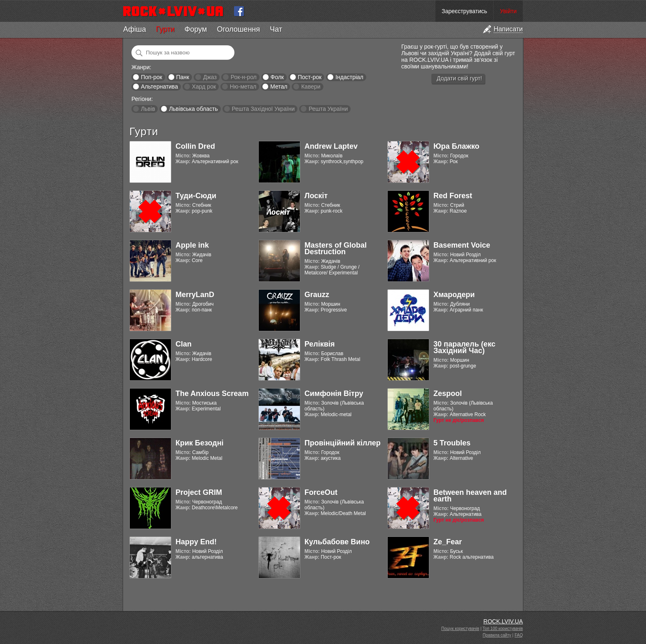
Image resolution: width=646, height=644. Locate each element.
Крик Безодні (200, 443)
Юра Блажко (456, 146)
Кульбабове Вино (337, 542)
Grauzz (317, 295)
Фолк (277, 77)
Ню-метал (243, 87)
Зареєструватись (464, 11)
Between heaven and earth (470, 496)
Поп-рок (152, 77)
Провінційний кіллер (343, 443)
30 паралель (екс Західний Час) (464, 347)
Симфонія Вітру (334, 393)
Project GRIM (199, 492)
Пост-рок (310, 77)
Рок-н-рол (244, 77)
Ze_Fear (448, 542)
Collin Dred (195, 146)
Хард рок (204, 87)
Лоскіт (316, 196)
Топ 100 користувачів (503, 629)
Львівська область (193, 109)
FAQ (519, 635)
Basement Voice (462, 245)
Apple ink (192, 245)
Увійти (508, 11)
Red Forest (453, 196)
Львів (148, 109)
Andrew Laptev (331, 146)
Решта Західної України (263, 109)
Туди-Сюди (196, 196)
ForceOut (321, 492)
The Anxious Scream (212, 393)
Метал (279, 87)
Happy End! (196, 542)
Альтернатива (159, 87)
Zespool (448, 393)
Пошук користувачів (460, 629)
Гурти (165, 29)
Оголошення (238, 29)
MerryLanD (195, 295)
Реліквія (320, 344)
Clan (184, 344)
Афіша (135, 29)
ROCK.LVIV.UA (503, 621)
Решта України (328, 109)
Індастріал (349, 77)
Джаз (210, 77)
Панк (183, 77)
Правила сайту (497, 635)
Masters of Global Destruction (336, 248)
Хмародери (454, 295)
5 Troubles (452, 443)
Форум (196, 29)
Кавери (311, 87)
